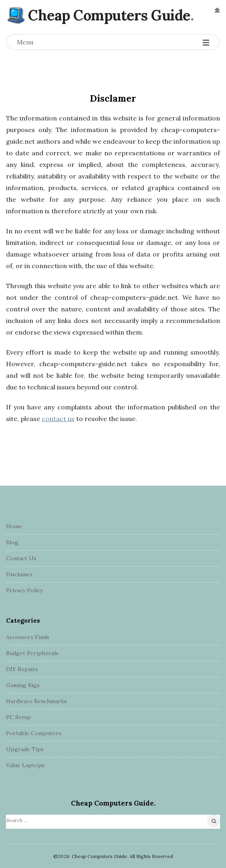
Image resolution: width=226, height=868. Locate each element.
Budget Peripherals (32, 653)
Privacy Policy (24, 590)
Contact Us (21, 558)
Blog (12, 542)
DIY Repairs (22, 669)
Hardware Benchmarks (36, 701)
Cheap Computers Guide (109, 15)
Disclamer (19, 574)
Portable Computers (34, 733)
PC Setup (18, 717)
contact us (58, 419)
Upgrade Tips (25, 749)
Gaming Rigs (23, 685)
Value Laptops (25, 765)
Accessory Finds (28, 637)
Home (14, 526)
